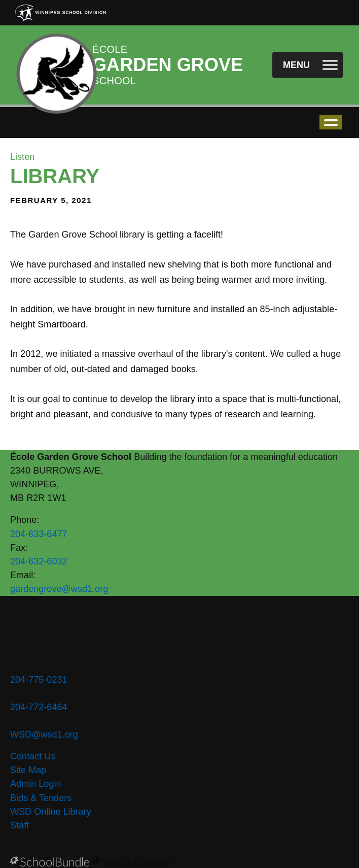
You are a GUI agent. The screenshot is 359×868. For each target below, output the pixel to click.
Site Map (28, 770)
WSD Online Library (51, 812)
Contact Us (33, 756)
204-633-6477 (39, 534)
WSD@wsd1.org (44, 735)
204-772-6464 (39, 707)
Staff (20, 825)
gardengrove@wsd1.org (59, 589)
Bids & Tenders (41, 798)
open (331, 122)
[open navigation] (308, 65)
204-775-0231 (39, 680)
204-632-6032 (39, 561)
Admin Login (36, 784)
